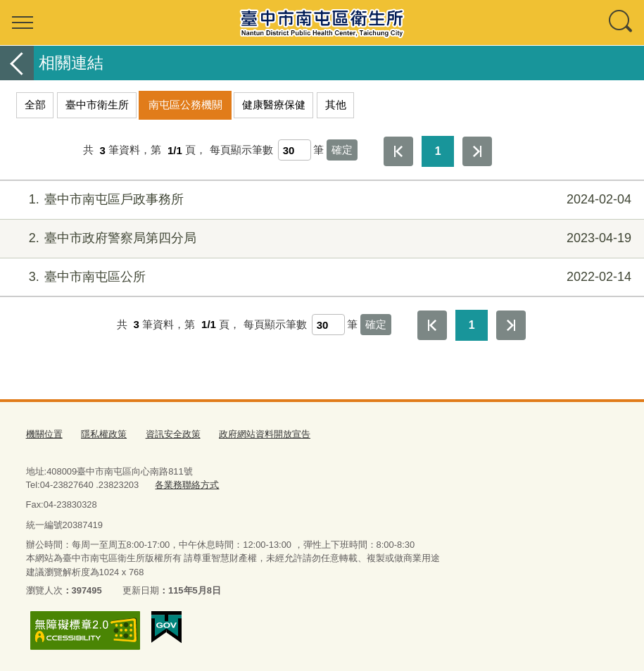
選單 (23, 23)
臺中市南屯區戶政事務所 (320, 200)
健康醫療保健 (274, 105)
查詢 (621, 23)
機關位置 (44, 434)
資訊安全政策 (173, 434)
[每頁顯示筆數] (295, 150)
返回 (17, 63)
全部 (35, 105)
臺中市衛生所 (97, 105)
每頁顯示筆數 (241, 150)
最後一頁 (477, 151)
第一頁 (398, 151)
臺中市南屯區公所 (320, 277)
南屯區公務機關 (185, 105)
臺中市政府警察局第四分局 (320, 238)
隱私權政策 (104, 434)
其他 (336, 105)
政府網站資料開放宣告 (265, 434)
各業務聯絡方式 (187, 485)
